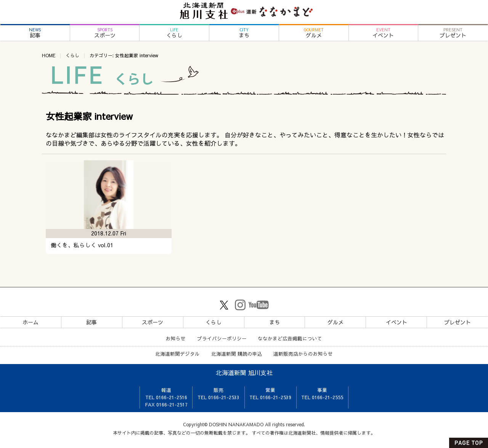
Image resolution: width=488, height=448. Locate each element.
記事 (35, 33)
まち (244, 33)
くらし (174, 33)
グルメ (314, 33)
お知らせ (176, 338)
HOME (49, 55)
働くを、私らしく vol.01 (82, 245)
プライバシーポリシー (222, 338)
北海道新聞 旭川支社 (244, 372)
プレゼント (453, 33)
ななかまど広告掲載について (290, 338)
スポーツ (105, 33)
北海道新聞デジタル (177, 354)
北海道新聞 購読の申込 (237, 354)
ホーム (30, 322)
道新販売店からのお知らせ (303, 354)
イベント (384, 33)
